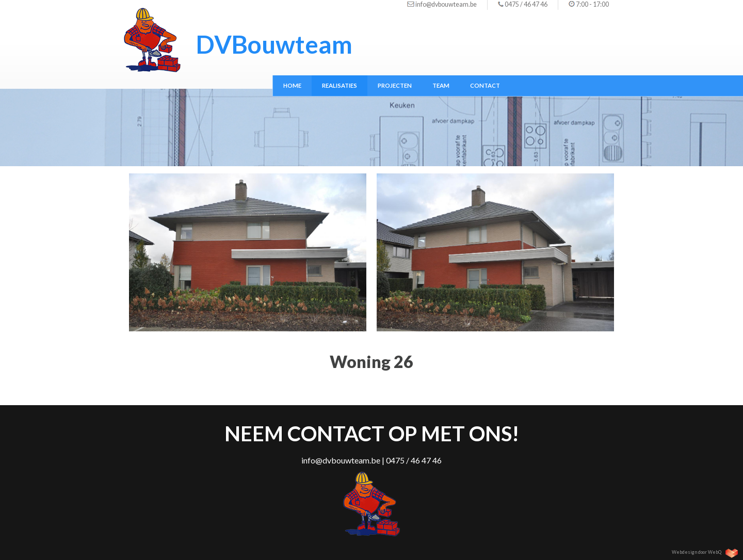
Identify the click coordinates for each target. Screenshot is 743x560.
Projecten (395, 85)
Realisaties (340, 85)
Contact (485, 85)
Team (441, 85)
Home (292, 85)
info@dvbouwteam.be (446, 4)
